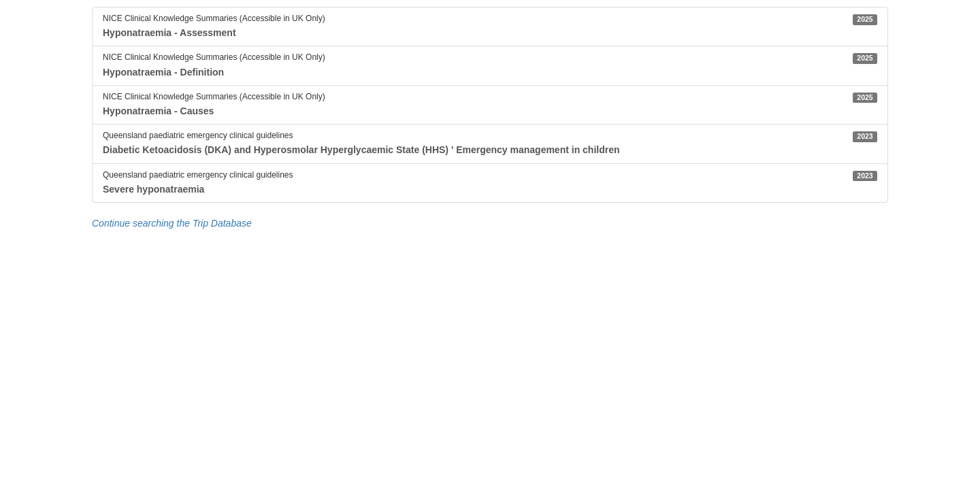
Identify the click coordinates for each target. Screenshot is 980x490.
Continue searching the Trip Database (172, 223)
